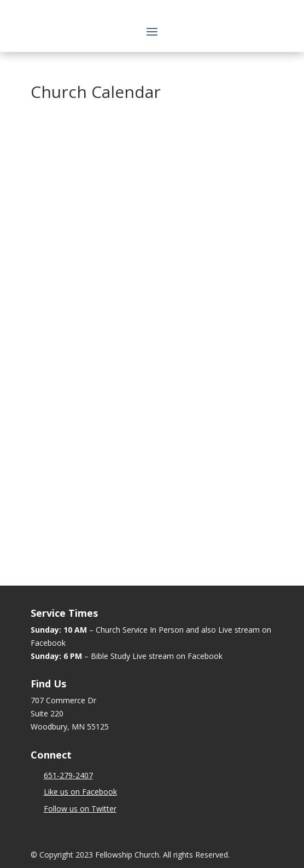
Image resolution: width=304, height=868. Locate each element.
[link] (68, 775)
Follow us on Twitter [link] (80, 809)
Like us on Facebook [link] (80, 792)
